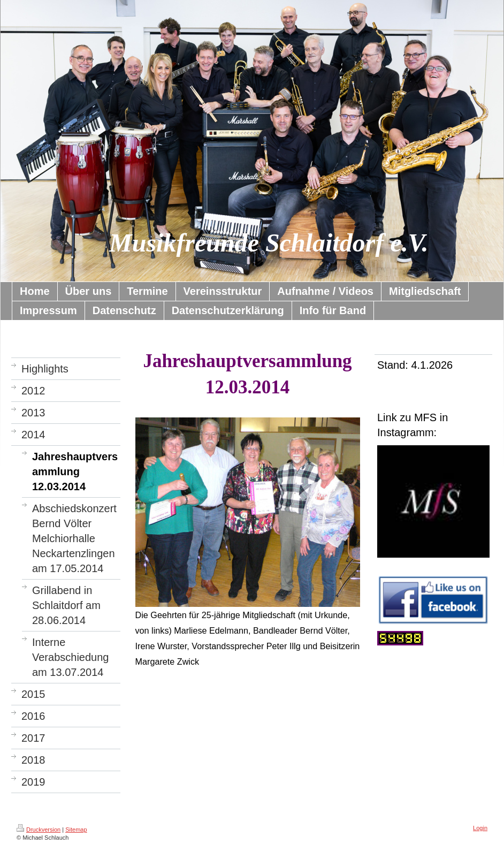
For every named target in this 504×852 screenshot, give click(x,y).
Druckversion (39, 830)
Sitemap (76, 830)
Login (480, 828)
